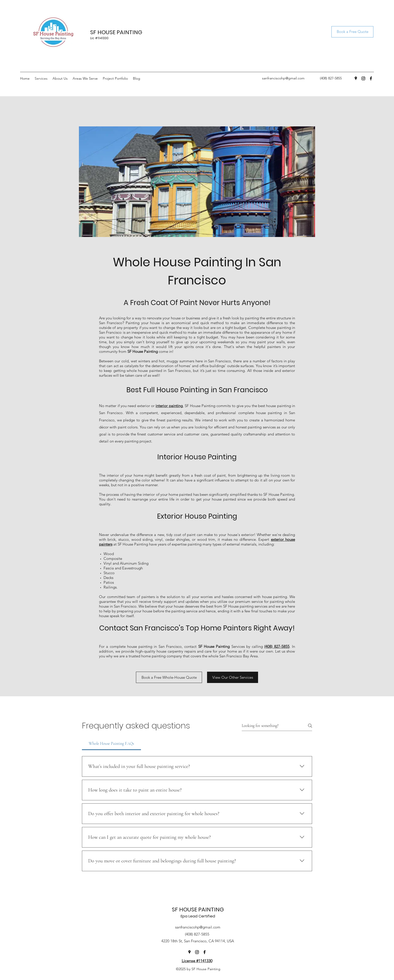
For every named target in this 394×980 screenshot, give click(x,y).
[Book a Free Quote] (352, 32)
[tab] (111, 744)
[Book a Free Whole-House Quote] (169, 677)
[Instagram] (363, 78)
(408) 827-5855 (277, 646)
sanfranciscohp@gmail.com (283, 78)
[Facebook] (371, 78)
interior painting (169, 406)
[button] (85, 78)
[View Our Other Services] (233, 677)
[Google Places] (356, 78)
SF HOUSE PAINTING (116, 32)
